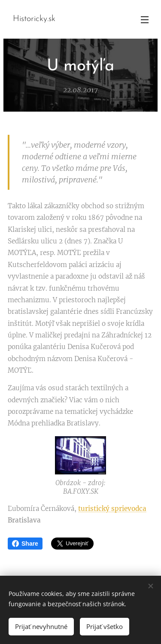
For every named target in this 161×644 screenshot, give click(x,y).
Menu (145, 20)
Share (25, 544)
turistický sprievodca (112, 509)
